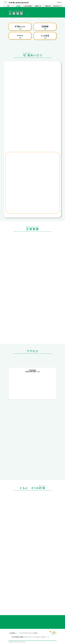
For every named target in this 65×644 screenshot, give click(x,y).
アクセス (20, 35)
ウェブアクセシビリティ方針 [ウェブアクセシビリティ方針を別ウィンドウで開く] (28, 633)
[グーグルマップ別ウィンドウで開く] (32, 388)
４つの (45, 35)
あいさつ (20, 26)
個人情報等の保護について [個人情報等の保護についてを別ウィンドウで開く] (20, 637)
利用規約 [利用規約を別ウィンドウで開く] (13, 633)
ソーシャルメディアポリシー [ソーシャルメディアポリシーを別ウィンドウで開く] (39, 637)
